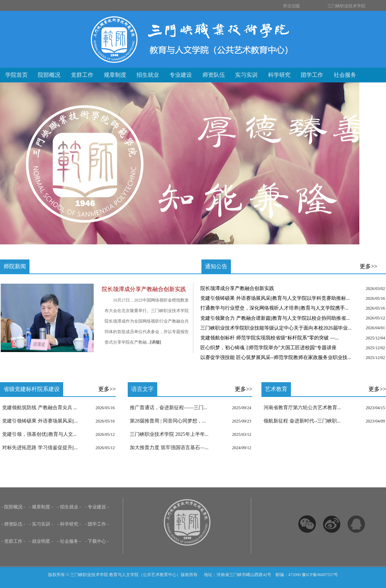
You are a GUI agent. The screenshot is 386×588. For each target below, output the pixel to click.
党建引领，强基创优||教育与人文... (39, 434)
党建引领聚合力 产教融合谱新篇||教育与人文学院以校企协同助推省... (275, 318)
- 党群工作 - (13, 541)
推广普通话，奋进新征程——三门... (169, 408)
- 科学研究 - (69, 524)
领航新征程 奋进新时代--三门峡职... (302, 421)
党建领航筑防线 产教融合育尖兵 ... (40, 408)
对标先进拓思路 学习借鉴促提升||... (40, 448)
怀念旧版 (292, 6)
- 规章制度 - (41, 507)
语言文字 (142, 389)
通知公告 (216, 266)
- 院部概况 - (13, 507)
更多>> (368, 266)
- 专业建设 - (97, 507)
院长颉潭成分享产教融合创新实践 (237, 288)
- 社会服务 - (69, 541)
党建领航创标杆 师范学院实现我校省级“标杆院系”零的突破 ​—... (269, 338)
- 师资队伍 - (13, 524)
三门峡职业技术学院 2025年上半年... (169, 434)
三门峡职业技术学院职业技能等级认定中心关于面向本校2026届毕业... (276, 328)
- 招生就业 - (69, 507)
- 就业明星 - (41, 541)
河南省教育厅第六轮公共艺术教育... (302, 408)
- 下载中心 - (97, 541)
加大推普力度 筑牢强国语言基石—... (169, 448)
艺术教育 (276, 389)
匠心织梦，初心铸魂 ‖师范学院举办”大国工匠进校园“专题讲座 (268, 348)
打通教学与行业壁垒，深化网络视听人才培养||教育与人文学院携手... (274, 308)
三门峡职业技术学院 (346, 6)
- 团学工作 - (97, 524)
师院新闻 (15, 266)
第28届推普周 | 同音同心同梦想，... (168, 421)
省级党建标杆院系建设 (32, 389)
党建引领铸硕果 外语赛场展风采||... (40, 421)
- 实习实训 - (41, 524)
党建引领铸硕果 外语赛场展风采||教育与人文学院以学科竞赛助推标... (275, 298)
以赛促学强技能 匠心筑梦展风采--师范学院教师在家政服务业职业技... (276, 357)
